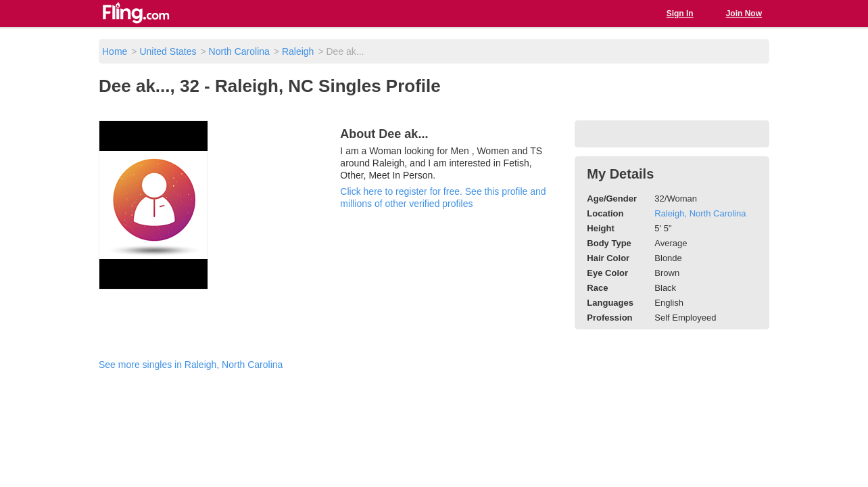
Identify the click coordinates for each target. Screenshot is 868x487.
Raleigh (298, 51)
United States (168, 51)
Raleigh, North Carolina (700, 213)
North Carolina (239, 51)
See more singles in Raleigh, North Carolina (191, 365)
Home (115, 51)
